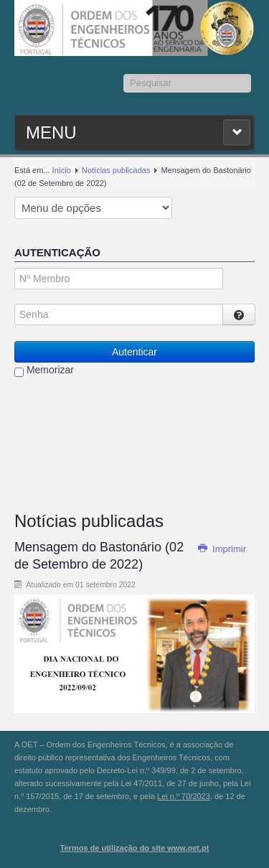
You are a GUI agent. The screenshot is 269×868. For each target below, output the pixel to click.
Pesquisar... (124, 74)
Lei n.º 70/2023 (184, 796)
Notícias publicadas (116, 170)
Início (62, 170)
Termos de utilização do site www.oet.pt (135, 848)
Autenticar (134, 352)
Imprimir (222, 549)
